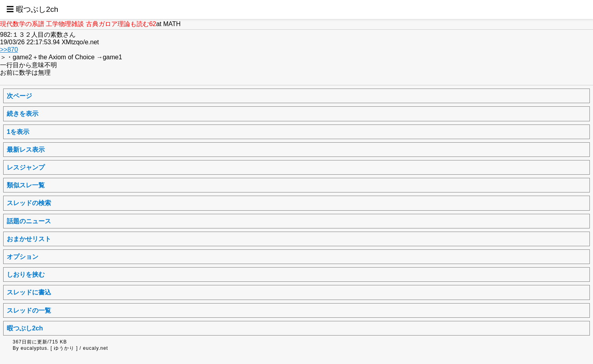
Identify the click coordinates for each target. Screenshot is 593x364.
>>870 (9, 50)
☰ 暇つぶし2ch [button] (32, 9)
